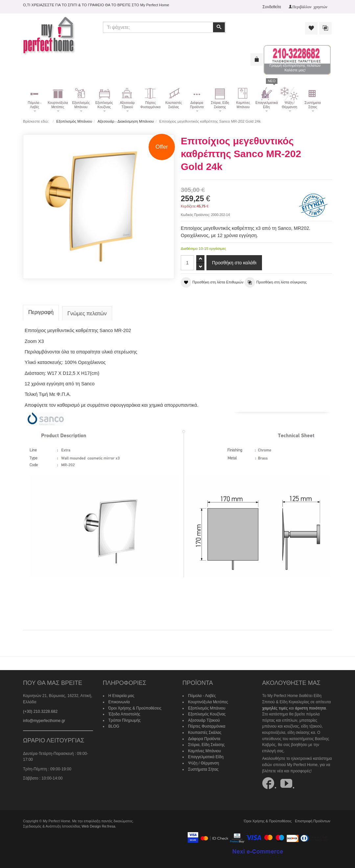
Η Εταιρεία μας (121, 696)
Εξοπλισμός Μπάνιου (74, 121)
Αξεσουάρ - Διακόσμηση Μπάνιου (126, 121)
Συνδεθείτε (272, 7)
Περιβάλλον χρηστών (310, 7)
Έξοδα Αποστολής (124, 714)
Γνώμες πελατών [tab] (87, 313)
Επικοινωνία (119, 702)
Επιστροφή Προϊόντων (313, 821)
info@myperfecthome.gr (44, 721)
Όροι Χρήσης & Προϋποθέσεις (135, 708)
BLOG (114, 726)
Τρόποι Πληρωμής (125, 720)
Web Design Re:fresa (98, 826)
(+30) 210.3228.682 (40, 711)
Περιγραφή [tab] (41, 312)
